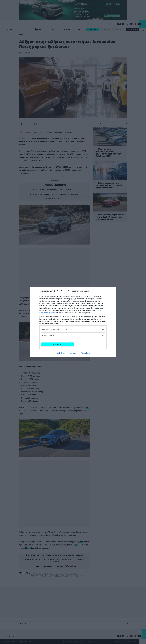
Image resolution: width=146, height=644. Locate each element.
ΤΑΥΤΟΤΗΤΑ (67, 641)
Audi (64, 573)
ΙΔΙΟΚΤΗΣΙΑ (65, 30)
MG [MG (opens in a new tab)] (87, 407)
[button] (6, 24)
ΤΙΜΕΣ (79, 30)
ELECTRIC (92, 29)
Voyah (55, 573)
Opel (41, 573)
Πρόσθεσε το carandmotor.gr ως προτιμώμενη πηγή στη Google (46, 132)
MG (45, 573)
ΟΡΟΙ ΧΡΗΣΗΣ (78, 641)
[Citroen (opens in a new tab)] (79, 313)
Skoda (63, 577)
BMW (60, 573)
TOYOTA (75, 577)
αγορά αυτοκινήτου (57, 575)
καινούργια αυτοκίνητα (74, 575)
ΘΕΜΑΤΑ (21, 34)
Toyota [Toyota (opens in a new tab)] (65, 310)
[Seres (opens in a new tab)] (78, 532)
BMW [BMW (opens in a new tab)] (81, 542)
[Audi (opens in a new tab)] (76, 545)
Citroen (56, 577)
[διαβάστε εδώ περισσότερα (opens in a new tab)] (65, 535)
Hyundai (49, 577)
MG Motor (35, 577)
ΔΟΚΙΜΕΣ (52, 30)
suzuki (42, 577)
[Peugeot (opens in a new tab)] (37, 317)
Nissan (69, 577)
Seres (49, 573)
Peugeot (34, 573)
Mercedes (71, 573)
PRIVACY (89, 641)
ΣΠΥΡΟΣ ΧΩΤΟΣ (24, 52)
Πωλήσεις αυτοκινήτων (39, 575)
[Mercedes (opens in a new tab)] (30, 548)
